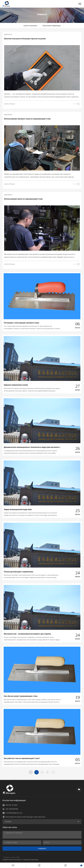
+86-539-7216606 (10, 805)
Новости (42, 14)
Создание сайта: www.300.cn (12, 860)
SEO (18, 857)
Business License (10, 857)
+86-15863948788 (10, 809)
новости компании (30, 26)
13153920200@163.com (12, 813)
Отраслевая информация (52, 26)
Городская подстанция (31, 860)
